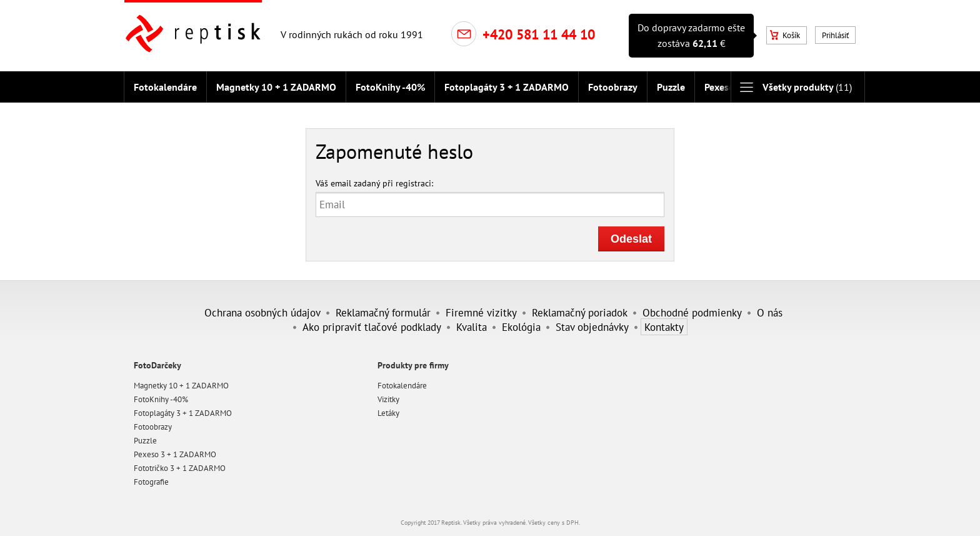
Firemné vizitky (481, 312)
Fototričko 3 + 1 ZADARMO (180, 468)
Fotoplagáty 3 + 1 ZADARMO (507, 87)
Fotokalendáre (165, 87)
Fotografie (151, 482)
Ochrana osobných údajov (262, 312)
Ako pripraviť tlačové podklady (372, 327)
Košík (785, 35)
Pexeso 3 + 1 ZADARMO (175, 454)
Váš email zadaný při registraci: (374, 183)
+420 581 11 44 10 (539, 34)
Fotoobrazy (613, 87)
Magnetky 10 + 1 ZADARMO (276, 87)
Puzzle (671, 87)
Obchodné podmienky (692, 312)
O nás (770, 312)
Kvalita (472, 327)
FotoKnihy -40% (390, 87)
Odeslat (631, 239)
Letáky (388, 413)
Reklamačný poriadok (580, 312)
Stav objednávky (592, 327)
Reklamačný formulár (383, 312)
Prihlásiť (835, 35)
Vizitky (388, 399)
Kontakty (664, 327)
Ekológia (521, 327)
